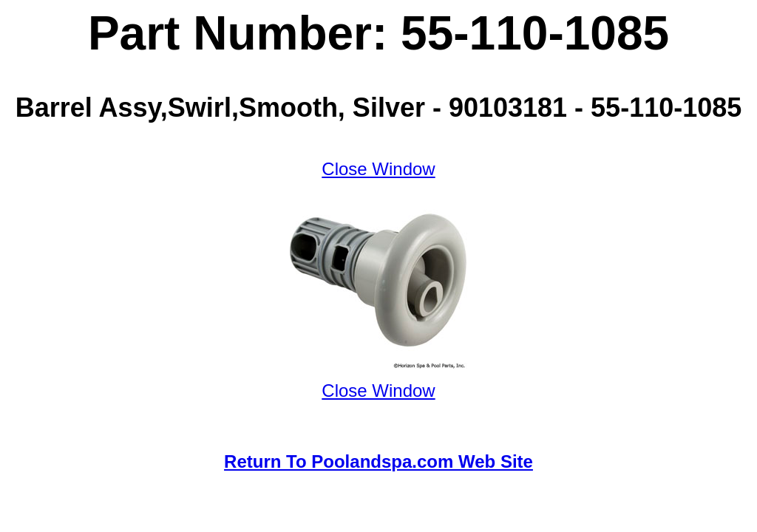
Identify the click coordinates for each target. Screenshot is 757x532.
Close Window (378, 169)
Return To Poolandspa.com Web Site (378, 461)
